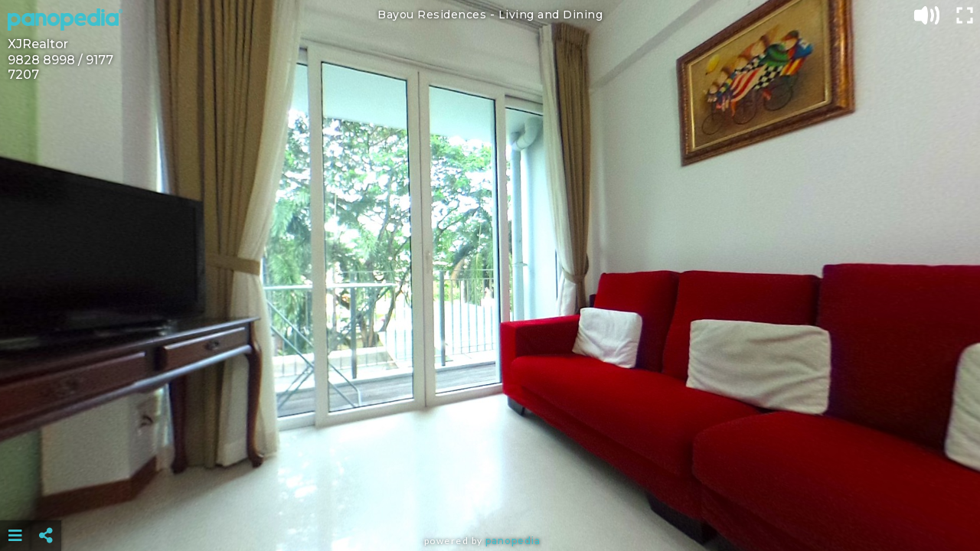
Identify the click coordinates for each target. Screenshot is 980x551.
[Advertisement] (490, 497)
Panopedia (513, 541)
